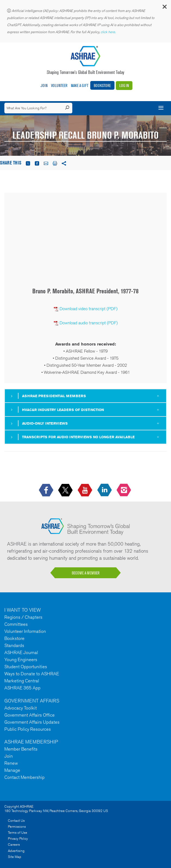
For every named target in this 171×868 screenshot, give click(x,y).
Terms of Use (18, 833)
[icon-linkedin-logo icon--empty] (105, 491)
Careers (14, 844)
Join (44, 85)
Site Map (15, 857)
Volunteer (59, 85)
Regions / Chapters (23, 617)
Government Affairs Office (29, 715)
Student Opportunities (26, 667)
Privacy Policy (18, 839)
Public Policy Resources (28, 729)
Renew (11, 763)
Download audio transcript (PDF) (89, 323)
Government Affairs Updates (32, 722)
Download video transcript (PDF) (88, 309)
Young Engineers (21, 659)
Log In (124, 85)
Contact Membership (24, 777)
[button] (164, 8)
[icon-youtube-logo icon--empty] (85, 491)
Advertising (16, 851)
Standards (14, 645)
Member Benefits (21, 749)
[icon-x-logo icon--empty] (66, 491)
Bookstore (102, 85)
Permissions (17, 827)
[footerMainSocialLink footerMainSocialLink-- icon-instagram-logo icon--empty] (124, 491)
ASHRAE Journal (21, 652)
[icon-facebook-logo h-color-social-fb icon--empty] (47, 491)
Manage (12, 770)
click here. (108, 32)
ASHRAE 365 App (22, 688)
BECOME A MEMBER (86, 573)
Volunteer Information (25, 631)
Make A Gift (80, 85)
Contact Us (16, 821)
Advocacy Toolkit (21, 708)
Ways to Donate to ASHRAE (32, 674)
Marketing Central (22, 681)
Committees (16, 624)
